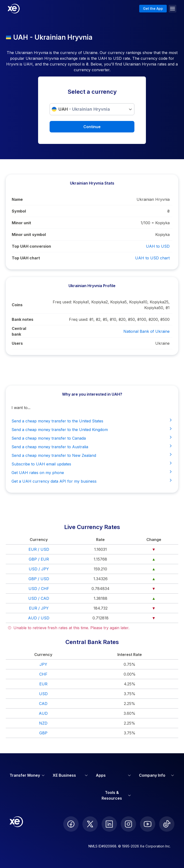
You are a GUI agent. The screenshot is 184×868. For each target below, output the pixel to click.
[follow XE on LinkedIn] (109, 824)
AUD (43, 713)
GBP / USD (39, 579)
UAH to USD (158, 246)
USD (43, 694)
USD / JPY (39, 569)
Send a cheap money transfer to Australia (92, 447)
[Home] (14, 9)
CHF (43, 674)
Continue (92, 127)
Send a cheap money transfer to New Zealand (92, 455)
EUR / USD (39, 549)
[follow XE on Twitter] (90, 824)
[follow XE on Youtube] (148, 824)
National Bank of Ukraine (147, 331)
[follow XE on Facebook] (71, 824)
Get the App (153, 8)
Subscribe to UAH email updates (92, 464)
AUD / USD (39, 618)
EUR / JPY (39, 608)
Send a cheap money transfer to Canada (92, 438)
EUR (43, 684)
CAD (43, 704)
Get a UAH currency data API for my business (92, 481)
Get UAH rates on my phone (92, 472)
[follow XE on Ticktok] (167, 824)
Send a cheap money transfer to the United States (92, 421)
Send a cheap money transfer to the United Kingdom (92, 429)
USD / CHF (39, 589)
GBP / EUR (39, 559)
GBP (43, 733)
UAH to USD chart (152, 258)
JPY (43, 664)
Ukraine (162, 343)
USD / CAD (39, 598)
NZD (43, 723)
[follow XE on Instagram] (128, 824)
